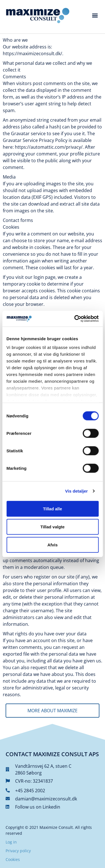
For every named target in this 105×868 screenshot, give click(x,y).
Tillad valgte (52, 527)
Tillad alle (52, 508)
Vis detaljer (77, 491)
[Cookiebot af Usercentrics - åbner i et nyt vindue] (75, 319)
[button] (95, 15)
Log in (11, 842)
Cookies (13, 859)
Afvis (53, 545)
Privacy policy (18, 851)
